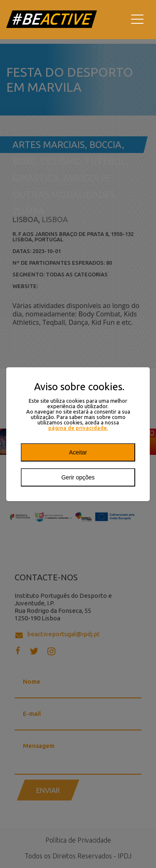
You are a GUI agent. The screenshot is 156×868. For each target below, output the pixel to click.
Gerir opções (78, 477)
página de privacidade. (78, 428)
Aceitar (78, 452)
